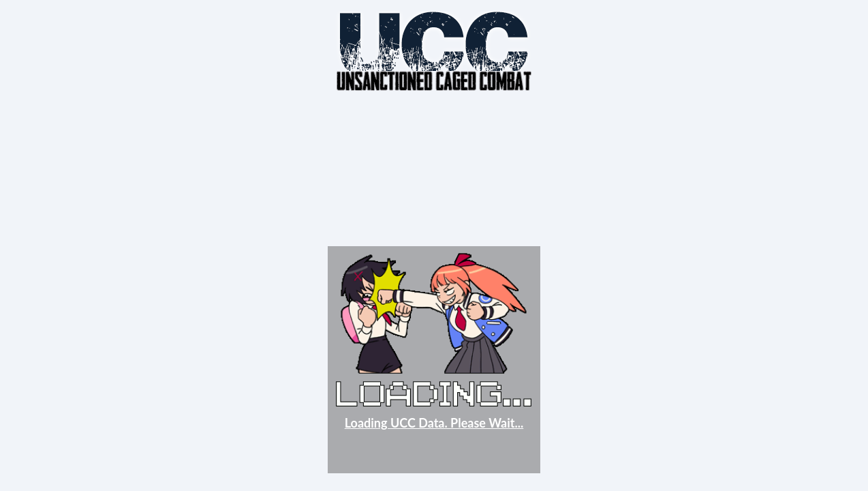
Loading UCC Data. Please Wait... (434, 423)
